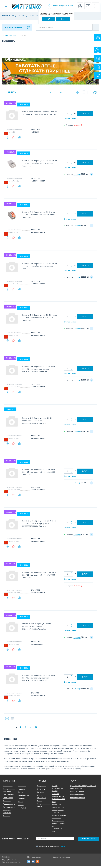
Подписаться (88, 841)
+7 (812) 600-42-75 (9, 861)
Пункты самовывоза (41, 798)
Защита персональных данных (57, 790)
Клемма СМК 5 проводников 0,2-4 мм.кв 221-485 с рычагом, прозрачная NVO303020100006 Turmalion (39, 525)
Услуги (22, 16)
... (55, 94)
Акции (21, 803)
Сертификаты (8, 796)
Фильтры (12, 94)
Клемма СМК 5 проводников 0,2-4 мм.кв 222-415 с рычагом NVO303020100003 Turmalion (39, 577)
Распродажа (8, 16)
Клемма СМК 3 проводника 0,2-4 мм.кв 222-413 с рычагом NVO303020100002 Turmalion (39, 474)
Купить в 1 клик (70, 120)
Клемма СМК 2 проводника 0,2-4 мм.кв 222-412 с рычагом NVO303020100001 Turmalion (39, 217)
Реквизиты (22, 788)
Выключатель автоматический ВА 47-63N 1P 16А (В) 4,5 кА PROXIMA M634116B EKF (40, 115)
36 (61, 94)
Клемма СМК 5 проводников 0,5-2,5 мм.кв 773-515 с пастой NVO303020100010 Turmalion (37, 422)
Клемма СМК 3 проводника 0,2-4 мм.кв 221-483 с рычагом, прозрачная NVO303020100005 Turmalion (39, 680)
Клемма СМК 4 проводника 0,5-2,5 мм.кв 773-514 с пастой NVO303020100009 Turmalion (40, 319)
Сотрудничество (9, 809)
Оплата (39, 803)
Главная (5, 35)
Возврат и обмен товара (43, 807)
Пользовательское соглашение (59, 818)
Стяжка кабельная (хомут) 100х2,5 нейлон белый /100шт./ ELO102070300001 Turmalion (37, 628)
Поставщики (8, 799)
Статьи (20, 794)
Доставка (40, 794)
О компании (8, 788)
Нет (63, 19)
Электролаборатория (79, 796)
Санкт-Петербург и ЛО (62, 5)
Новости (21, 791)
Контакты (7, 818)
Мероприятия (23, 797)
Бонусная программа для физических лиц (58, 798)
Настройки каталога (95, 94)
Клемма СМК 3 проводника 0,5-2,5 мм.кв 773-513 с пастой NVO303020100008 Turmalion (40, 268)
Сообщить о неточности (50, 849)
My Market (22, 810)
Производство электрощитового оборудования (83, 789)
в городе (77, 176)
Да (49, 19)
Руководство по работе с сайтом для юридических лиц (58, 828)
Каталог (13, 35)
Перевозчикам (9, 806)
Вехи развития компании (9, 792)
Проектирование (77, 793)
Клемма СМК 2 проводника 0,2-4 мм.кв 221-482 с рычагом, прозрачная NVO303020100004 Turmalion (39, 371)
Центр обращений (56, 805)
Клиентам (7, 803)
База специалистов (78, 799)
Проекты (22, 800)
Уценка (21, 807)
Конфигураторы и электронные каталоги (58, 812)
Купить (85, 115)
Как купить (41, 791)
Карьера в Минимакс (7, 813)
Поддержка (41, 788)
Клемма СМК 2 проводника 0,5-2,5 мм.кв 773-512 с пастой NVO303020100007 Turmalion (40, 165)
